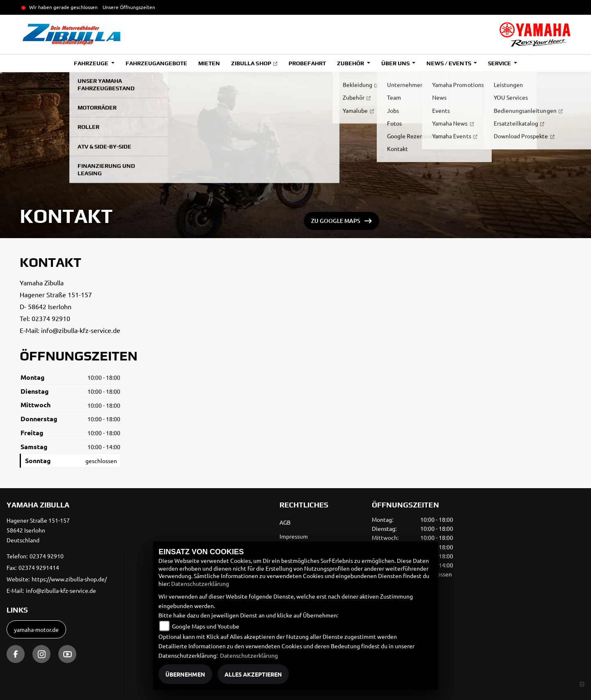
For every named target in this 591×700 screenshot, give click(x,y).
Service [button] (500, 63)
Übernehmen (185, 674)
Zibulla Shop (251, 63)
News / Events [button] (449, 63)
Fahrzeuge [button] (92, 63)
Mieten (209, 63)
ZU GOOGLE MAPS (336, 221)
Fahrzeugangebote (156, 63)
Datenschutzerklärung (200, 583)
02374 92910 (51, 318)
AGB (285, 522)
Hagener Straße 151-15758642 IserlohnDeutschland (38, 530)
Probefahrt (307, 63)
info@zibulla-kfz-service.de (81, 330)
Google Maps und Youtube (206, 626)
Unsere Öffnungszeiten (129, 7)
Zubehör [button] (351, 63)
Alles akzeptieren (253, 674)
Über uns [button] (396, 63)
